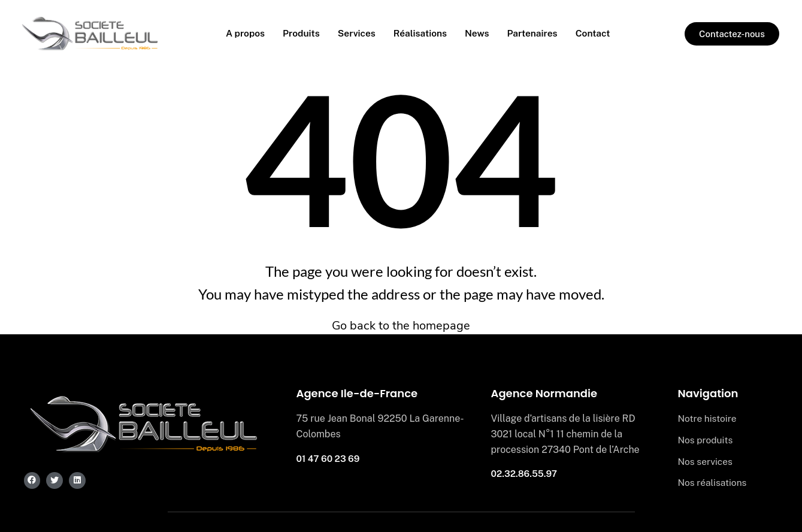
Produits (299, 33)
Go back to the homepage (401, 326)
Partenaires (535, 33)
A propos (241, 33)
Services (355, 33)
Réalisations (420, 33)
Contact (597, 33)
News (479, 33)
